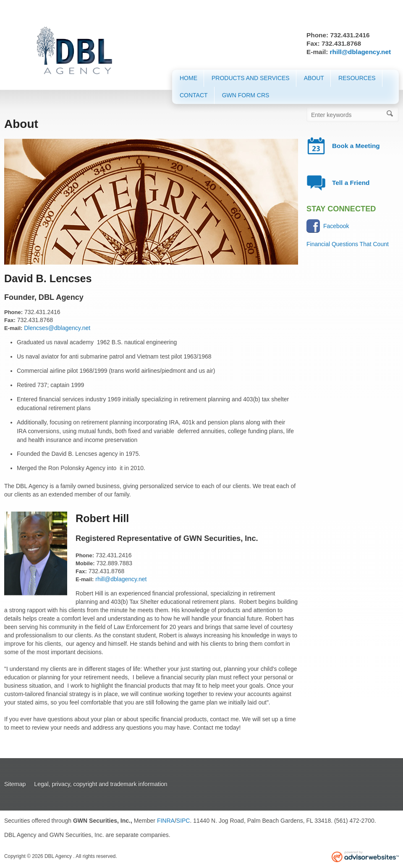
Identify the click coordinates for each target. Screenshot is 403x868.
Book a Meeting (356, 146)
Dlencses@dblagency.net (57, 328)
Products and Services (251, 78)
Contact (194, 95)
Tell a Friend (351, 183)
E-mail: (13, 328)
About (314, 78)
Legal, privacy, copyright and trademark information (101, 784)
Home (188, 78)
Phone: (13, 312)
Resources (357, 78)
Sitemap (15, 784)
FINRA (166, 821)
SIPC (183, 821)
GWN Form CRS (246, 95)
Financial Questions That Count (348, 244)
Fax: (10, 320)
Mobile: (85, 563)
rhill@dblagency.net (361, 52)
